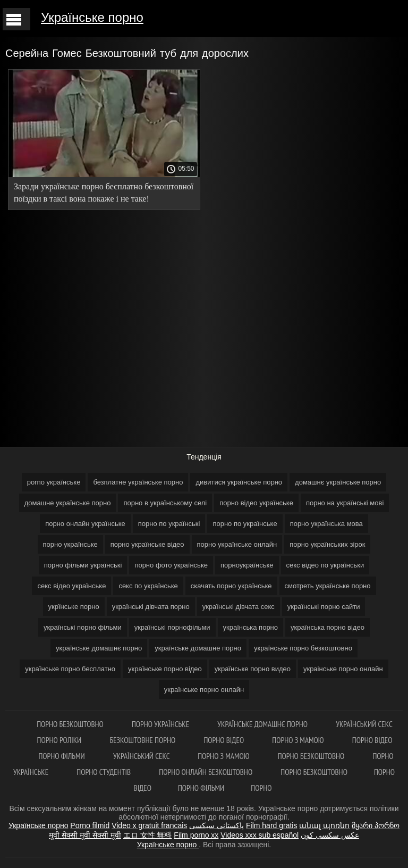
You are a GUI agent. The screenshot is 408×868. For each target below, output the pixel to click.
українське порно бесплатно (70, 669)
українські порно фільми (83, 627)
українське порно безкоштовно (303, 648)
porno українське (54, 482)
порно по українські (169, 524)
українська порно (250, 627)
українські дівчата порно (151, 607)
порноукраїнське (247, 565)
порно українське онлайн (237, 544)
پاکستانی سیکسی (216, 825)
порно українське (70, 544)
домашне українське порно (68, 503)
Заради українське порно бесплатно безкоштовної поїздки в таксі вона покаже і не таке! (104, 193)
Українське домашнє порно (263, 724)
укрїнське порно (74, 607)
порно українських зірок (327, 544)
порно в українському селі (165, 503)
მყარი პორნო (376, 825)
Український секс (364, 724)
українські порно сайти (324, 607)
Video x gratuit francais (149, 825)
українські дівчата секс (239, 607)
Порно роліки (60, 740)
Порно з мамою (299, 740)
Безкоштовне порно (143, 740)
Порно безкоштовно (71, 724)
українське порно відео (165, 669)
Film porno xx (196, 835)
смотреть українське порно (328, 586)
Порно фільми (62, 756)
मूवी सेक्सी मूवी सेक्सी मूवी (85, 835)
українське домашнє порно (99, 648)
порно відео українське (256, 503)
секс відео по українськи (325, 565)
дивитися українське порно (239, 482)
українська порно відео (328, 627)
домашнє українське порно (338, 482)
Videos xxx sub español (260, 835)
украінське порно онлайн (343, 669)
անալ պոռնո (324, 825)
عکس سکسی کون (330, 835)
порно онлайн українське (85, 524)
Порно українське (161, 724)
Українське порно (92, 17)
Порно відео (224, 740)
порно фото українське (171, 565)
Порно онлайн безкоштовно (206, 772)
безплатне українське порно (138, 482)
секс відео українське (71, 586)
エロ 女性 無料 (148, 835)
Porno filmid (90, 825)
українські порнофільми (172, 627)
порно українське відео (147, 544)
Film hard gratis (271, 825)
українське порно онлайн (204, 690)
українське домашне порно (198, 648)
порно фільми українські (83, 565)
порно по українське (245, 524)
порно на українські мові (345, 503)
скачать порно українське (231, 586)
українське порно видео (253, 669)
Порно (261, 788)
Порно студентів (104, 772)
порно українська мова (326, 524)
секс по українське (148, 586)
